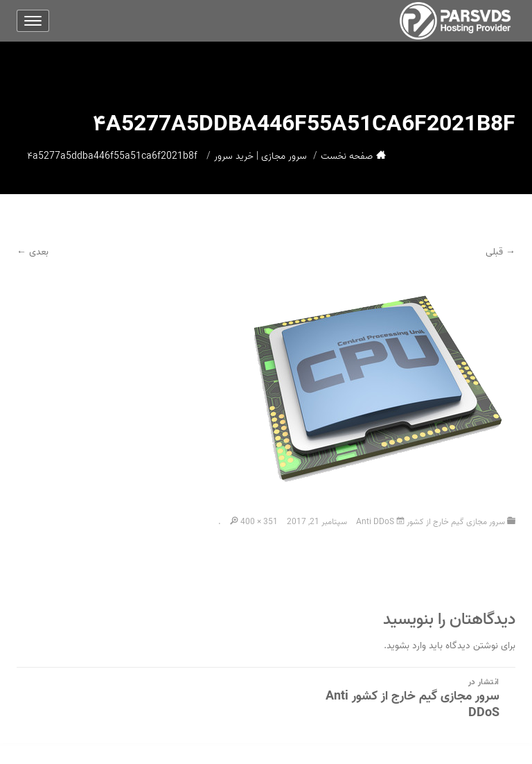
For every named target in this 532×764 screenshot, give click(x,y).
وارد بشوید (406, 646)
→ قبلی (500, 252)
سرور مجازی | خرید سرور (260, 156)
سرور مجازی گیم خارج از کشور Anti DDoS (431, 522)
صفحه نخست (347, 156)
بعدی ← (33, 252)
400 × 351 (259, 522)
